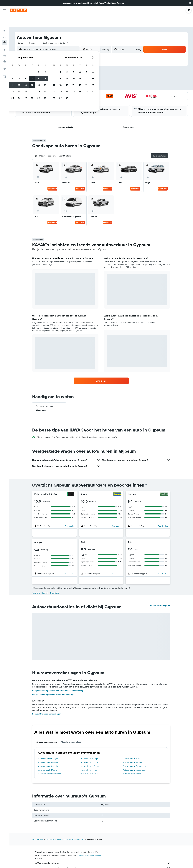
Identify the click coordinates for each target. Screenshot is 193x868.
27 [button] (73, 88)
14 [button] (79, 75)
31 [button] (53, 95)
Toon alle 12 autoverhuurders (46, 580)
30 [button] (92, 88)
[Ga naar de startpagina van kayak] (18, 10)
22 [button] (85, 82)
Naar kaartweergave (159, 593)
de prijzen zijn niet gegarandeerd (89, 843)
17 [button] (53, 82)
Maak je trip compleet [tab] (71, 730)
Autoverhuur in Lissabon (48, 750)
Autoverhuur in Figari (89, 757)
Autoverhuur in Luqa (89, 746)
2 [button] (92, 62)
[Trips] (5, 57)
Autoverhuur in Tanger (90, 761)
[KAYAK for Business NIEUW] (5, 49)
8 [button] (86, 69)
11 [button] (60, 75)
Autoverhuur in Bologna (48, 746)
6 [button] (73, 69)
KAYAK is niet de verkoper (103, 851)
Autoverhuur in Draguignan (50, 761)
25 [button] (60, 88)
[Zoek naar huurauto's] (5, 30)
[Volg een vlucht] (5, 43)
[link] (101, 368)
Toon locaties (70, 513)
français (121, 3)
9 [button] (92, 69)
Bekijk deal (52, 176)
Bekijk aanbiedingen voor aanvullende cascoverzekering (58, 678)
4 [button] (60, 69)
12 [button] (66, 75)
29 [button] (85, 88)
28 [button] (79, 88)
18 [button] (60, 82)
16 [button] (92, 75)
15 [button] (86, 75)
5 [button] (66, 69)
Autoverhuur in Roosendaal (134, 757)
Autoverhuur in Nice (131, 746)
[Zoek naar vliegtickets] (5, 18)
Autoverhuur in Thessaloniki (134, 754)
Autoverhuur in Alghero (133, 750)
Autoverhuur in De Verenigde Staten (71, 827)
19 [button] (66, 82)
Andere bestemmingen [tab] (47, 730)
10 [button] (53, 75)
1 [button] (85, 62)
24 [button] (53, 88)
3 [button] (53, 69)
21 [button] (79, 82)
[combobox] (27, 30)
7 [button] (79, 69)
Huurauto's (50, 827)
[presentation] (146, 473)
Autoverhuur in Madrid (48, 757)
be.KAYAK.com (37, 827)
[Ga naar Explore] (5, 38)
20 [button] (72, 82)
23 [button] (92, 82)
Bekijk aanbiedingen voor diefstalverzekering (53, 682)
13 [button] (73, 75)
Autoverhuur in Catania (90, 754)
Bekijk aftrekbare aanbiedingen (47, 701)
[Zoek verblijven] (5, 24)
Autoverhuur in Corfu (89, 750)
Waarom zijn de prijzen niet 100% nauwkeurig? (103, 860)
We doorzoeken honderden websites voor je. (103, 856)
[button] (190, 3)
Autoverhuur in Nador (132, 761)
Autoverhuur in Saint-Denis (50, 754)
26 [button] (66, 88)
